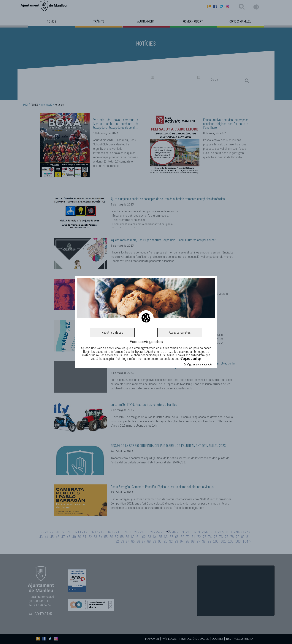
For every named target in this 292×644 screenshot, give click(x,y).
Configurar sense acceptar (199, 364)
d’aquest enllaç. (191, 359)
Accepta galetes (180, 332)
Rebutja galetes (112, 332)
